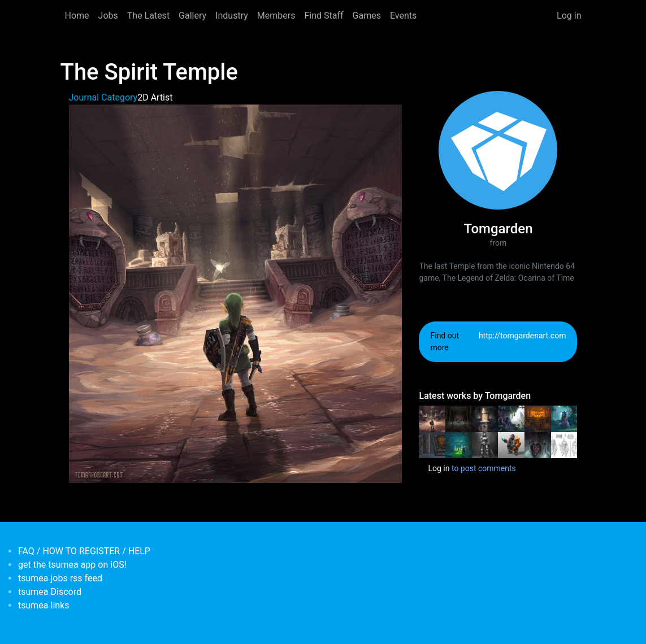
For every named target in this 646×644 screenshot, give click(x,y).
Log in (569, 16)
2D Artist (155, 97)
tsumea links (44, 605)
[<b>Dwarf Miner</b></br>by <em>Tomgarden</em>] (511, 445)
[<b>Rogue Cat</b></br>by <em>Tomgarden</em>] (564, 418)
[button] (236, 293)
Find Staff (324, 16)
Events (403, 16)
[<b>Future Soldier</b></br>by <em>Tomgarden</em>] (485, 445)
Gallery (192, 16)
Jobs (108, 16)
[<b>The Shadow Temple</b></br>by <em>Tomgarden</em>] (459, 418)
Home (77, 16)
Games (367, 16)
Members (276, 16)
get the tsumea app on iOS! (72, 565)
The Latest (148, 16)
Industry (232, 16)
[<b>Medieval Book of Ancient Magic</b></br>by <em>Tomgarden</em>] (432, 445)
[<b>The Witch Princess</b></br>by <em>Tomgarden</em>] (538, 445)
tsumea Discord (50, 592)
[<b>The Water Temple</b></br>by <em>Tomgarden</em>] (485, 418)
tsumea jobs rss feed (60, 578)
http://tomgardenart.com (523, 336)
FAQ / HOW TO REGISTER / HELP (84, 551)
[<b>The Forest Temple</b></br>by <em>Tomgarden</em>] (459, 445)
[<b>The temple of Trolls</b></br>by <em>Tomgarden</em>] (511, 418)
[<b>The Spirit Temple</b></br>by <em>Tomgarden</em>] (432, 418)
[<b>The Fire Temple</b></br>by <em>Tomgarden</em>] (538, 418)
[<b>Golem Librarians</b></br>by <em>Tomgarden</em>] (564, 445)
